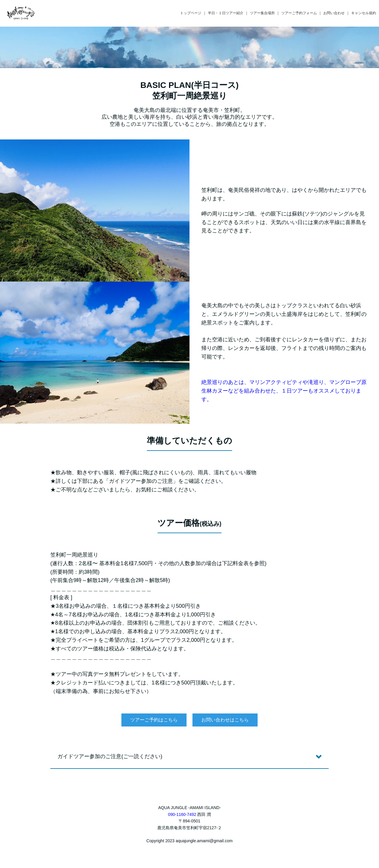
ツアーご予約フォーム (299, 13)
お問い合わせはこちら (225, 720)
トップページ (191, 13)
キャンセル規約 (364, 13)
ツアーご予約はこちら (154, 720)
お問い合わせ (334, 13)
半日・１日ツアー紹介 (226, 13)
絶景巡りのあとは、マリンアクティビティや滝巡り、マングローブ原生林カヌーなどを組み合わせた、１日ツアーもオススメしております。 (284, 391)
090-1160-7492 (182, 814)
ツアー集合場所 (262, 13)
